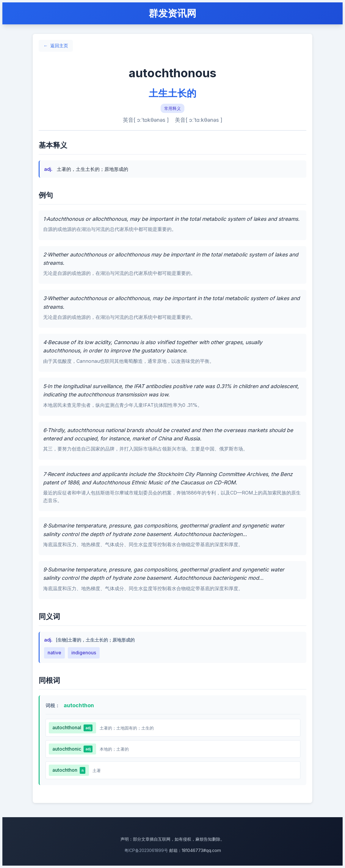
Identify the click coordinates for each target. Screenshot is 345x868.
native (54, 653)
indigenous (84, 653)
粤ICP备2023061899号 (146, 850)
